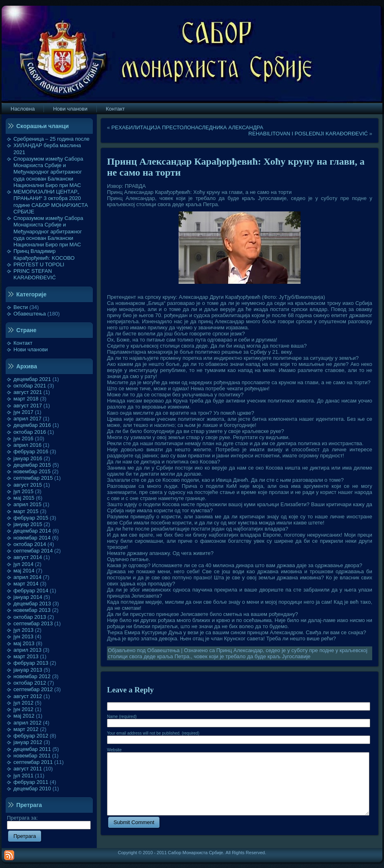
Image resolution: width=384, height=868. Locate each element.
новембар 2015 (32, 471)
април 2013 (27, 650)
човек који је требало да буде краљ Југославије (252, 656)
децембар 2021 (32, 379)
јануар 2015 (28, 524)
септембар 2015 (33, 478)
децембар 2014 (32, 531)
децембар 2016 (32, 425)
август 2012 (28, 696)
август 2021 (28, 392)
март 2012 (26, 729)
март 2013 (26, 656)
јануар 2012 (28, 742)
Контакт (23, 343)
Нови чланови (31, 349)
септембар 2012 (33, 689)
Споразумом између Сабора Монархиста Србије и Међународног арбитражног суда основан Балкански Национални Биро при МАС (48, 172)
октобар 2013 (30, 617)
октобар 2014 (30, 544)
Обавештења (30, 314)
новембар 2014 (32, 538)
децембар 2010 (32, 789)
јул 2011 (23, 776)
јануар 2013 (28, 670)
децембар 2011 (32, 749)
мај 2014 (24, 571)
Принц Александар (240, 650)
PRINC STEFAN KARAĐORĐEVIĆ (35, 274)
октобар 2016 (30, 432)
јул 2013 (23, 630)
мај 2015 (24, 498)
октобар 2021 (30, 386)
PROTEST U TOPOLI (39, 264)
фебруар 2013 (31, 663)
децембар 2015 (32, 465)
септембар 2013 (33, 623)
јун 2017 (23, 412)
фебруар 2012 (31, 736)
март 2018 (26, 399)
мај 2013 (24, 643)
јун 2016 (23, 438)
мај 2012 (24, 716)
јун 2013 (23, 636)
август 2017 (28, 406)
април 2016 (27, 445)
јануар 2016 (28, 458)
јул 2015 (23, 491)
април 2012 (27, 723)
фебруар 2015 (31, 518)
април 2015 (27, 504)
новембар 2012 (32, 676)
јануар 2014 (28, 597)
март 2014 (26, 584)
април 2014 (27, 577)
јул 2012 (23, 703)
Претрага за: (49, 821)
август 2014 (28, 557)
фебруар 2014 (31, 591)
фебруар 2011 (31, 782)
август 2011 (28, 769)
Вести (21, 307)
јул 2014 (23, 564)
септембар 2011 (33, 762)
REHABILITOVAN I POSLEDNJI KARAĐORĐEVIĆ (308, 134)
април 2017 (27, 419)
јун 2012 (23, 709)
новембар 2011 (32, 756)
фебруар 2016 (31, 451)
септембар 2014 (33, 551)
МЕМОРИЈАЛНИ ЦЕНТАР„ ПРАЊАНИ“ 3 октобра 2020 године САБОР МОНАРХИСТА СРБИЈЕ (51, 202)
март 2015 (26, 511)
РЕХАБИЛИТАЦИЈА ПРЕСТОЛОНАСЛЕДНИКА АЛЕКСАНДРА (187, 127)
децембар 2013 (32, 604)
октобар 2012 (30, 683)
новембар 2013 (32, 610)
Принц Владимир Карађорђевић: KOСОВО (44, 254)
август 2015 (28, 485)
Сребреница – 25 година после (51, 139)
